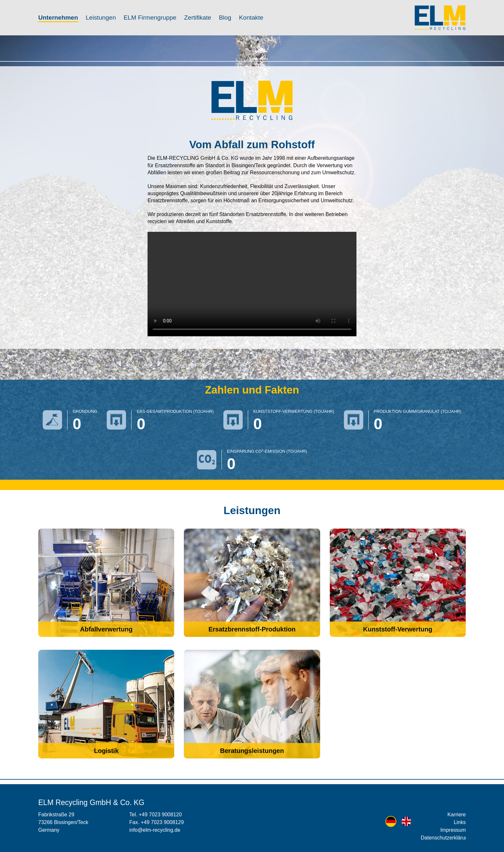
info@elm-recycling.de (155, 830)
